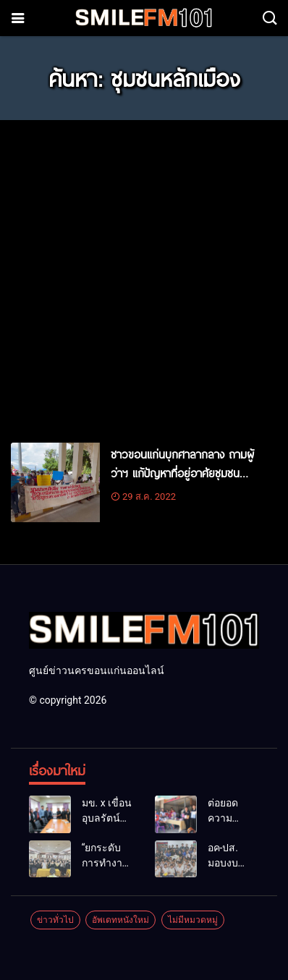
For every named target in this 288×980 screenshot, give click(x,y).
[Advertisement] (144, 275)
